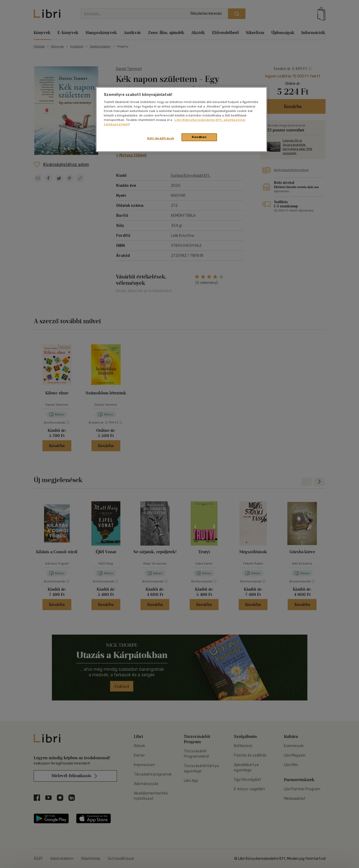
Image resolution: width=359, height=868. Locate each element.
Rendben (199, 137)
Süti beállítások (161, 138)
